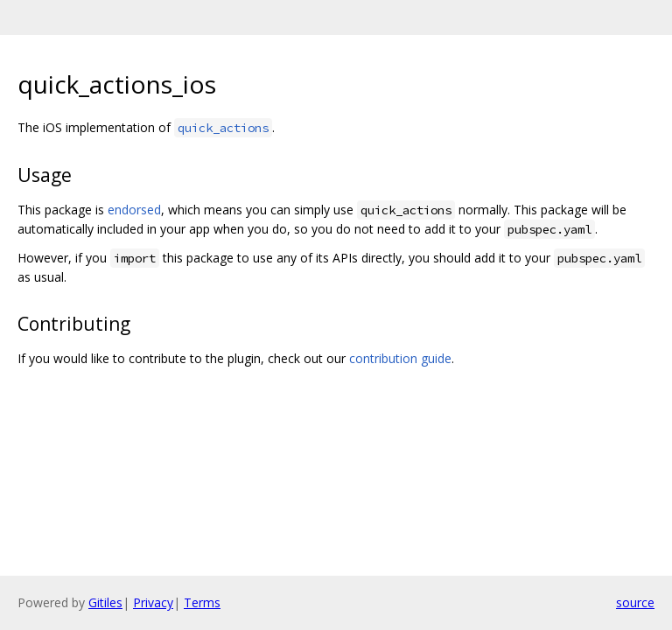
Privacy (153, 602)
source (635, 602)
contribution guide (400, 358)
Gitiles (105, 602)
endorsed (134, 210)
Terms (202, 602)
